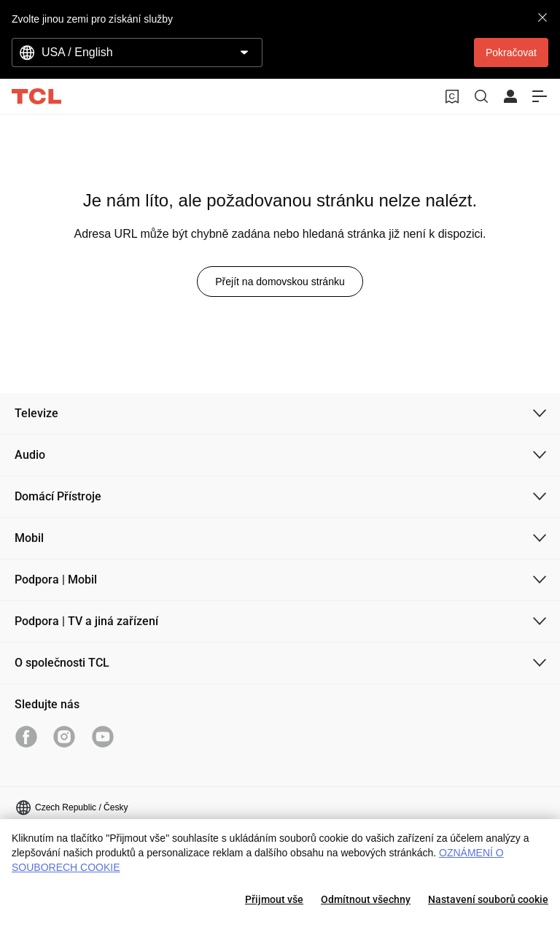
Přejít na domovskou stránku (280, 282)
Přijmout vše (274, 899)
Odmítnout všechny (366, 899)
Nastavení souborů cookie (488, 899)
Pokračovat (511, 53)
